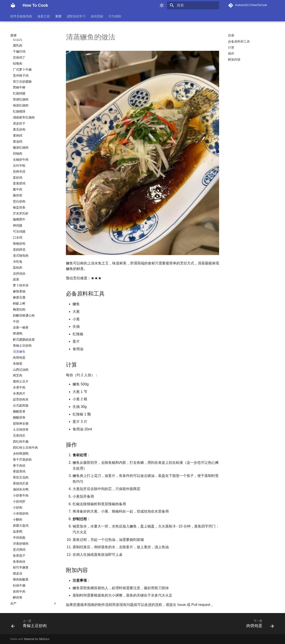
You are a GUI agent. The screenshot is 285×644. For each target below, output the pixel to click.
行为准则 (115, 16)
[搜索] (193, 5)
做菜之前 (44, 16)
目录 (231, 35)
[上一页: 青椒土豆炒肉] (30, 625)
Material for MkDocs (37, 639)
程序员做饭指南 (21, 16)
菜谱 (58, 16)
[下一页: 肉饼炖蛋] (259, 625)
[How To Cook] (13, 5)
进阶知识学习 (76, 16)
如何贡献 (97, 16)
